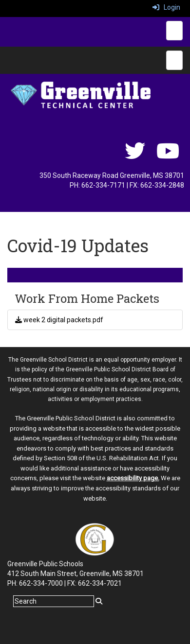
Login (166, 7)
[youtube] (168, 156)
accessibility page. (133, 478)
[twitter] (135, 156)
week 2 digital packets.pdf (59, 320)
